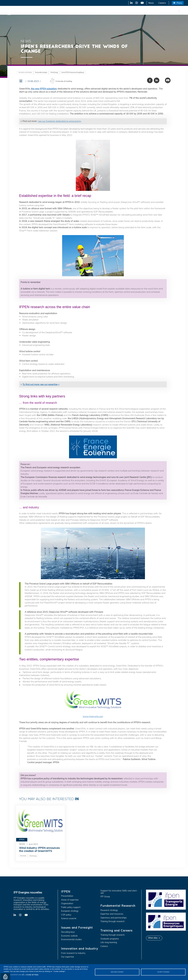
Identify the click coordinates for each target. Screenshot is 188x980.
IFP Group (105, 897)
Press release (23, 856)
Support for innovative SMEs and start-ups (119, 892)
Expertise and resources (112, 914)
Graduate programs (110, 939)
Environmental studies (71, 940)
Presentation (67, 896)
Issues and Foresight (48, 11)
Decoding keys (68, 932)
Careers (162, 3)
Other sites (153, 938)
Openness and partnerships (114, 918)
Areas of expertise (70, 900)
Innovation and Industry (74, 11)
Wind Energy (54, 72)
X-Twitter (136, 3)
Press (179, 3)
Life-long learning (109, 942)
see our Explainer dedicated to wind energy (60, 121)
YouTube (142, 3)
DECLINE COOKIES (117, 972)
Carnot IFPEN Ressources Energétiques (73, 72)
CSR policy (66, 915)
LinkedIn (130, 3)
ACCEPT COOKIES (163, 972)
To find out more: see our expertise (40, 384)
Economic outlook (69, 936)
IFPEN (31, 11)
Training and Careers (126, 11)
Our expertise (68, 957)
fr (176, 11)
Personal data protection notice (13, 975)
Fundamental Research (100, 11)
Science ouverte (69, 919)
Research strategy (109, 910)
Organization (67, 904)
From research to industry (73, 953)
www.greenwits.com (93, 703)
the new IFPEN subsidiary (44, 89)
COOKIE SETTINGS (32, 975)
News (151, 3)
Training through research (113, 921)
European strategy (70, 911)
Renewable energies (41, 72)
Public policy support (71, 907)
